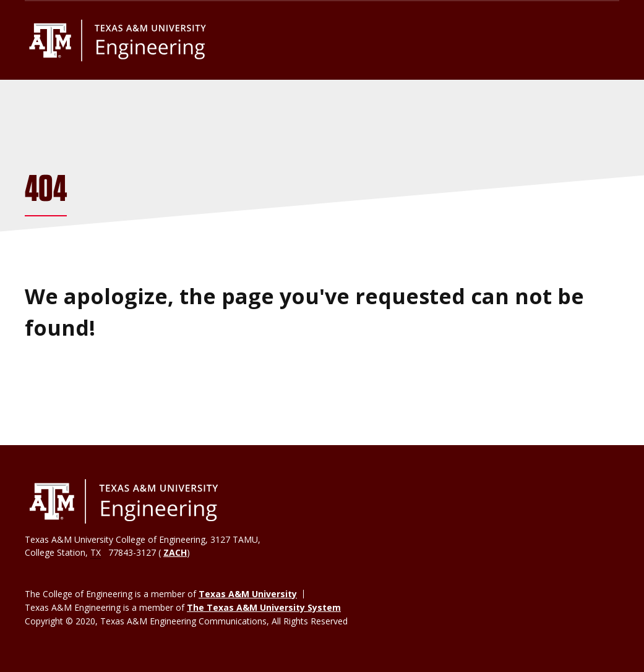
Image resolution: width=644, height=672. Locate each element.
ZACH (175, 552)
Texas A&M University (248, 594)
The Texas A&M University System (264, 607)
